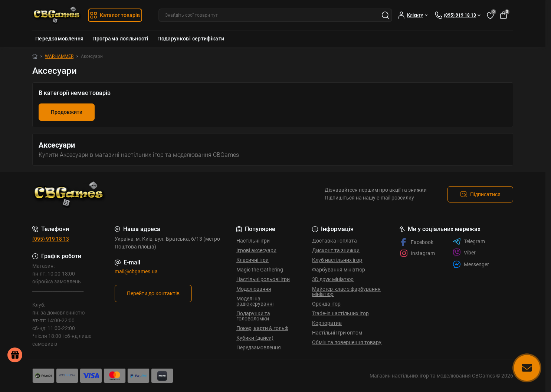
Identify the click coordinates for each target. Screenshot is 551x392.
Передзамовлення (59, 39)
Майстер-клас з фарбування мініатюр (346, 291)
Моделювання (254, 289)
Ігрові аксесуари (256, 250)
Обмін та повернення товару (347, 342)
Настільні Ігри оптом (337, 333)
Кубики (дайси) (255, 338)
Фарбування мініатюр (339, 270)
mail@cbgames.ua (136, 271)
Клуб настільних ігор (337, 260)
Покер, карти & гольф (262, 328)
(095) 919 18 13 (51, 239)
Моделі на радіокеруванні (255, 301)
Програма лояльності (120, 39)
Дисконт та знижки (336, 250)
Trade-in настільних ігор (340, 313)
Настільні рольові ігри (263, 279)
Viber (464, 253)
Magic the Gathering (260, 270)
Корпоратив (327, 323)
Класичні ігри (252, 260)
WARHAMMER (59, 56)
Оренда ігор (326, 304)
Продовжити (67, 112)
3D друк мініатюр (333, 279)
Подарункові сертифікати (191, 39)
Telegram (469, 241)
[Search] (386, 15)
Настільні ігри (253, 241)
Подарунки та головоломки (253, 316)
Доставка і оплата (334, 241)
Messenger (471, 264)
